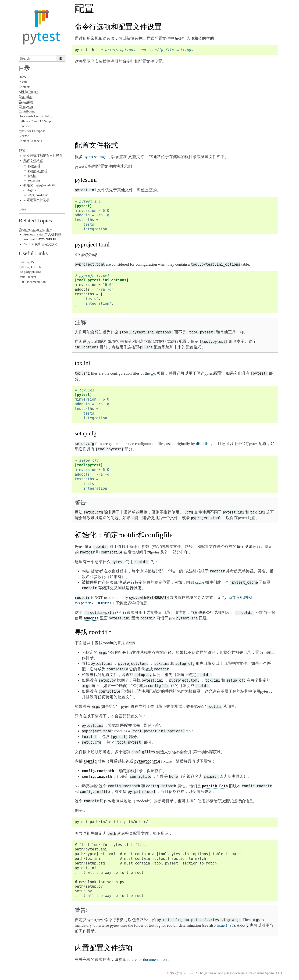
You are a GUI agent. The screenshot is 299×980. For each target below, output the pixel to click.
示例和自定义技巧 (45, 244)
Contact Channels (30, 141)
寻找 (38, 195)
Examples (25, 97)
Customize (26, 102)
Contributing (27, 111)
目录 (24, 68)
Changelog (26, 107)
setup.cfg (34, 180)
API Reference (28, 92)
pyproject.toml (38, 171)
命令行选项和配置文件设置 (43, 156)
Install (23, 82)
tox (153, 373)
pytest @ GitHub (30, 267)
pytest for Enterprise (32, 131)
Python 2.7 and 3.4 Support (37, 121)
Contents (25, 87)
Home (23, 77)
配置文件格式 (33, 161)
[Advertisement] (175, 101)
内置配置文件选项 (36, 200)
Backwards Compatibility (35, 116)
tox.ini (32, 175)
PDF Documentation (32, 282)
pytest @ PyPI (28, 262)
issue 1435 (225, 925)
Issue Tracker (27, 277)
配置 (22, 151)
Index (22, 209)
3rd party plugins (30, 272)
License (24, 136)
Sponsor (24, 126)
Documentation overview (35, 230)
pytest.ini (34, 166)
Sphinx (270, 973)
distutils (202, 444)
